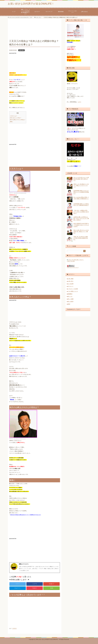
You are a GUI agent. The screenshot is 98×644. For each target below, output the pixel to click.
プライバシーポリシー (73, 12)
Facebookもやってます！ (74, 309)
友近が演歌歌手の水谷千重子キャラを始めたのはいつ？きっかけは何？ (81, 225)
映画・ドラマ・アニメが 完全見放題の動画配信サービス (25, 12)
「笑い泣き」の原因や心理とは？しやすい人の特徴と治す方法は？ (81, 212)
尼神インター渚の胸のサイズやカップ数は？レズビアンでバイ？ (81, 186)
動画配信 (70, 294)
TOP (21, 17)
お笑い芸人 (21, 50)
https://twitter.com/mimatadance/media (20, 193)
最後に (12, 122)
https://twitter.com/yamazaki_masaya (20, 439)
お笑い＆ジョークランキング (73, 267)
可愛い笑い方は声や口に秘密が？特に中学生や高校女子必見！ (81, 238)
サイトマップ (49, 12)
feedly (52, 588)
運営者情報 (61, 12)
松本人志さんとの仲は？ (16, 118)
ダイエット (71, 286)
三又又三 (14, 628)
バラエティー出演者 (73, 289)
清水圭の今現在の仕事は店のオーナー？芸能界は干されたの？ (26, 515)
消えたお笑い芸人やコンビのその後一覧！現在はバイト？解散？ (81, 232)
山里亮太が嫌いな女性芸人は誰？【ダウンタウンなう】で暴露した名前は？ (81, 218)
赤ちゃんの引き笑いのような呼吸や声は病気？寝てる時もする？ (81, 179)
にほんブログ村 (71, 262)
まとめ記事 (71, 284)
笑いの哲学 (71, 301)
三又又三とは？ (14, 116)
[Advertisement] (35, 30)
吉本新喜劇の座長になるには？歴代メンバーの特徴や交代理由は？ (81, 192)
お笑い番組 (71, 278)
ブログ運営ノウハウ (73, 291)
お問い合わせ (84, 12)
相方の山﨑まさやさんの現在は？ (18, 120)
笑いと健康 (71, 299)
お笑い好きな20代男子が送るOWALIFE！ (31, 4)
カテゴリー (37, 12)
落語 (69, 304)
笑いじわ (70, 296)
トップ (14, 12)
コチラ (80, 102)
